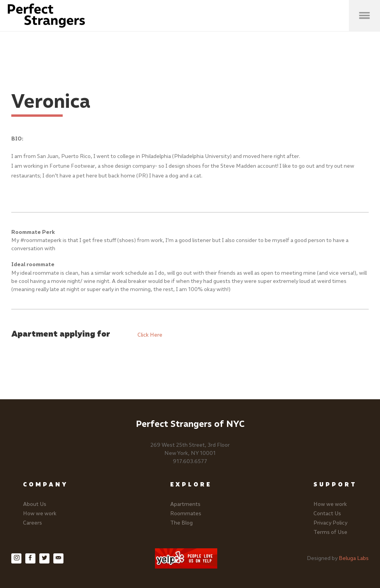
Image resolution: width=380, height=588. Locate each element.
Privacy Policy (330, 523)
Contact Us (327, 513)
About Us (35, 504)
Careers (33, 523)
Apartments (185, 504)
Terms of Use (330, 532)
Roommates (186, 513)
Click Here (150, 335)
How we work (40, 513)
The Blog (181, 523)
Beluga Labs (354, 558)
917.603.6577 (190, 461)
